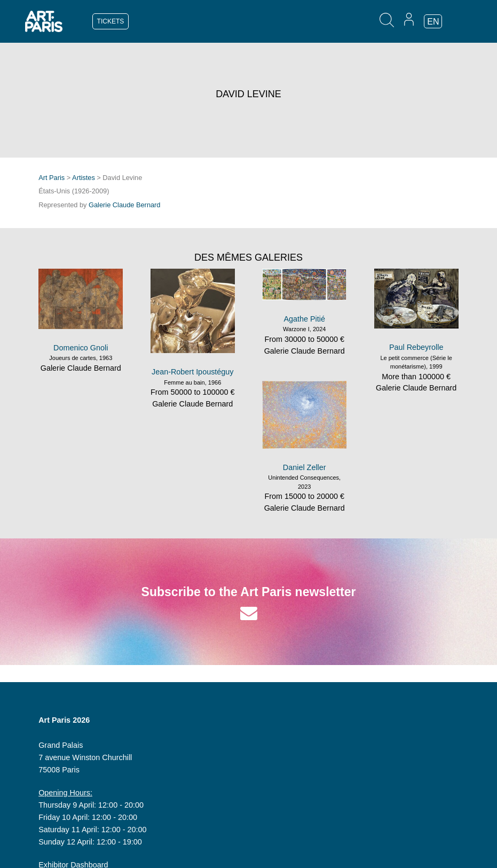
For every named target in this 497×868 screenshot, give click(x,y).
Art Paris (52, 178)
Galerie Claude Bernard (124, 205)
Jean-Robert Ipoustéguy (193, 372)
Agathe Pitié (304, 319)
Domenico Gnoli (81, 348)
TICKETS (111, 21)
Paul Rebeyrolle (416, 347)
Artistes (84, 178)
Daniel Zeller (305, 467)
